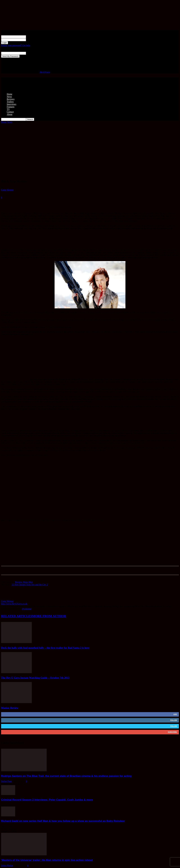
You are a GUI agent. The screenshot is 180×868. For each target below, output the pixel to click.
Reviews (11, 99)
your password (33, 40)
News (9, 97)
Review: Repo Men (24, 582)
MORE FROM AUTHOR (49, 616)
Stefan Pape (6, 781)
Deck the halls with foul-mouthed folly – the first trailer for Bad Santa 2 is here (45, 648)
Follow (174, 720)
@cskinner (27, 609)
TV (8, 109)
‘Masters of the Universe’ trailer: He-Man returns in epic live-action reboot (47, 860)
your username (33, 37)
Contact (10, 112)
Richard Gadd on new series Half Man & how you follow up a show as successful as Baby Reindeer (63, 821)
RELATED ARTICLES (17, 616)
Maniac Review (10, 708)
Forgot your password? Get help (16, 45)
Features (11, 107)
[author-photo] (8, 599)
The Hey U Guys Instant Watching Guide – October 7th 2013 (35, 678)
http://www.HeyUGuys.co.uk (14, 604)
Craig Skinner (7, 190)
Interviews (12, 104)
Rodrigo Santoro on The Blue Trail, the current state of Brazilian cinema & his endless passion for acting (66, 776)
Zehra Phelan (7, 866)
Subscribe (172, 732)
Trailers (10, 102)
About (10, 114)
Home (9, 94)
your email (31, 53)
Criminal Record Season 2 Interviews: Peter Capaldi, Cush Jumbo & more (47, 800)
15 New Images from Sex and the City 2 (30, 585)
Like (175, 714)
